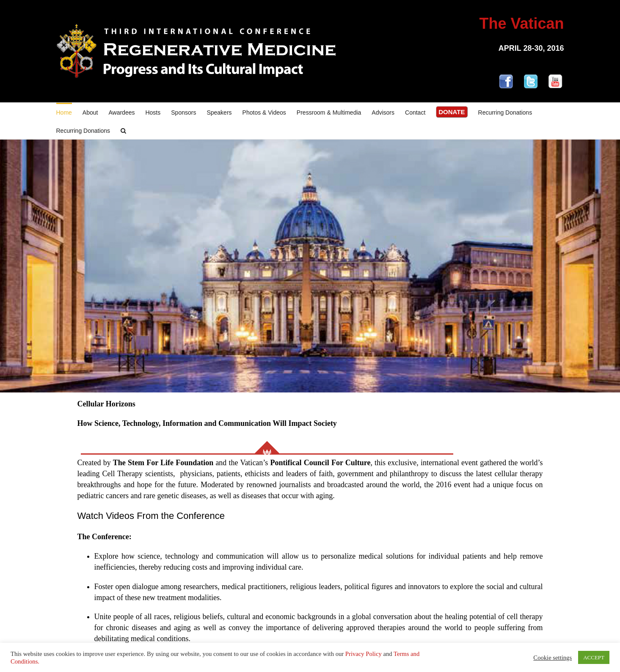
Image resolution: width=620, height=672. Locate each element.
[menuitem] (69, 112)
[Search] (123, 130)
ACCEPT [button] (594, 657)
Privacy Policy (364, 654)
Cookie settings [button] (552, 658)
